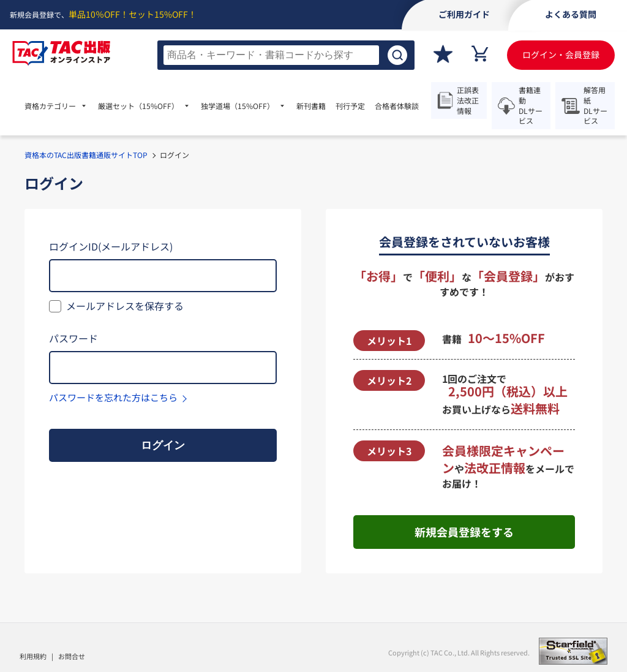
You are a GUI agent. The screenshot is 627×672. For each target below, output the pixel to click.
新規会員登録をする (464, 532)
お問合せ (72, 656)
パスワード (73, 338)
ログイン (163, 445)
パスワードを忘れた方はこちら (113, 397)
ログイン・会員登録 (561, 55)
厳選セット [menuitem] (138, 106)
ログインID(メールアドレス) (111, 246)
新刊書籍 (311, 106)
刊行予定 (350, 106)
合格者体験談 (397, 106)
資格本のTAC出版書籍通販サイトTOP (86, 155)
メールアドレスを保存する (125, 306)
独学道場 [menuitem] (238, 106)
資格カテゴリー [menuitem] (50, 106)
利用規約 (33, 656)
